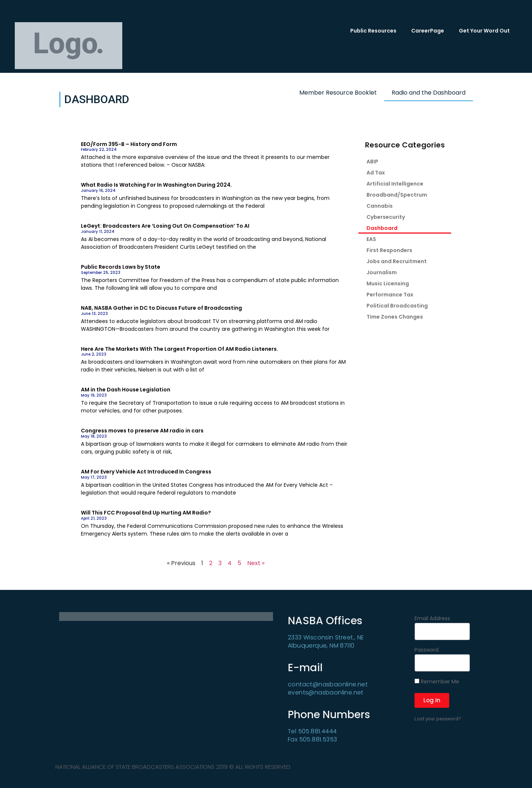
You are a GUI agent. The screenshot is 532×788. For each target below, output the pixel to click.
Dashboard (382, 228)
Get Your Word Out (484, 31)
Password (427, 650)
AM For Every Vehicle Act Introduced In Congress (146, 472)
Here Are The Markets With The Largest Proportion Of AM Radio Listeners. (180, 349)
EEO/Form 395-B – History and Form (129, 144)
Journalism (382, 272)
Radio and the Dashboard (429, 93)
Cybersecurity (386, 217)
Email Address (432, 619)
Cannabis (380, 206)
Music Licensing (388, 283)
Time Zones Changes (395, 317)
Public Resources (373, 31)
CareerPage (428, 31)
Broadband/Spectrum (397, 195)
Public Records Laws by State (121, 267)
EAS (371, 239)
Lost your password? (438, 719)
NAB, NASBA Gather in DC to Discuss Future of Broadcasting (161, 308)
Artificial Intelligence (395, 184)
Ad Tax (376, 173)
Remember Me (437, 682)
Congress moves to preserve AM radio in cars (142, 431)
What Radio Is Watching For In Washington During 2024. (156, 185)
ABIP (372, 162)
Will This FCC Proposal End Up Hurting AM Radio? (146, 513)
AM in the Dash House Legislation (126, 390)
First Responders (389, 250)
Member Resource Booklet (338, 93)
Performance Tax (390, 295)
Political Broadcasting (397, 306)
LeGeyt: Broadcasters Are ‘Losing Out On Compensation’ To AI (165, 226)
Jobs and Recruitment (397, 261)
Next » (256, 563)
